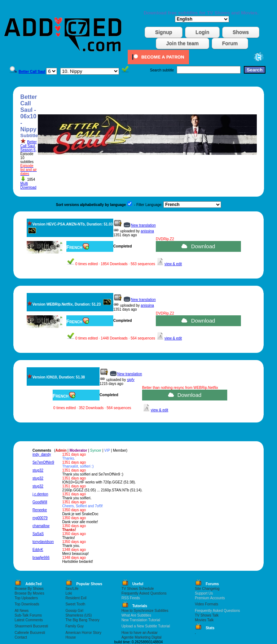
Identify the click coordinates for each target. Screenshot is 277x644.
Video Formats (206, 604)
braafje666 (41, 558)
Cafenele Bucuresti (30, 633)
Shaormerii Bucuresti (31, 626)
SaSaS (38, 534)
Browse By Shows (29, 589)
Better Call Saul (28, 144)
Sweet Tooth (75, 604)
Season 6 (28, 150)
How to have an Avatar (140, 633)
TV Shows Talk (207, 615)
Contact (21, 637)
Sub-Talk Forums (28, 615)
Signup (164, 32)
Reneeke (40, 510)
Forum (230, 43)
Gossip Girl (74, 611)
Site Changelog (207, 589)
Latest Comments (28, 620)
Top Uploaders (26, 598)
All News (21, 611)
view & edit (173, 264)
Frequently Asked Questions (144, 593)
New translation (143, 225)
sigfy (131, 380)
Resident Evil (76, 598)
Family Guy (74, 626)
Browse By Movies (29, 593)
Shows (241, 32)
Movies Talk (204, 620)
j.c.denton (40, 494)
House (71, 637)
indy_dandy (42, 454)
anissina (147, 231)
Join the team (183, 43)
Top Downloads (27, 604)
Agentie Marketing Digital (142, 637)
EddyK (38, 550)
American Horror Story (83, 633)
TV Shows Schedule (138, 589)
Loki (69, 593)
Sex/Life (72, 589)
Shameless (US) (78, 615)
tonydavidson (43, 542)
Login (202, 32)
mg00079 (40, 518)
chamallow (41, 526)
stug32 (38, 470)
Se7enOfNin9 (43, 462)
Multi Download (28, 185)
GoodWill (40, 502)
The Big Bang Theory (82, 620)
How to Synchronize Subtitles (145, 611)
